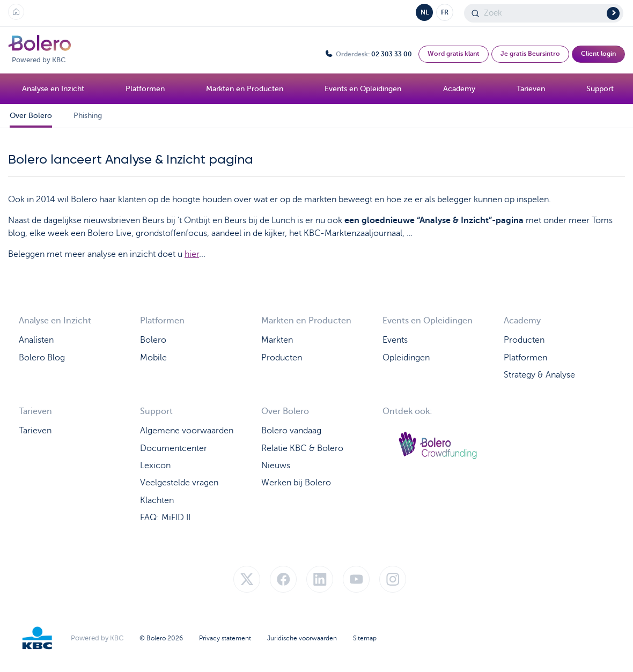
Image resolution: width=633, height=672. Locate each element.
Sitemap (365, 645)
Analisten (36, 339)
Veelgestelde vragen (179, 482)
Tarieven (35, 430)
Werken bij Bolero (296, 482)
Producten (282, 357)
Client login (598, 54)
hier (192, 254)
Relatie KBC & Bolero (302, 447)
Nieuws (276, 465)
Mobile (153, 357)
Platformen (525, 357)
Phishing (88, 116)
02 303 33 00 (392, 54)
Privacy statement (225, 645)
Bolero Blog (42, 357)
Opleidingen (406, 357)
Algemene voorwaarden (187, 430)
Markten (277, 339)
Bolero (153, 339)
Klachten (157, 499)
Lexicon (155, 465)
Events (395, 339)
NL (425, 12)
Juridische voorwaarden (302, 645)
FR (445, 12)
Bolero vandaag (291, 430)
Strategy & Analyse (539, 374)
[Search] (544, 13)
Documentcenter (174, 447)
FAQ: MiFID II (165, 517)
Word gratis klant (454, 54)
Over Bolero (31, 116)
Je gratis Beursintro (530, 54)
